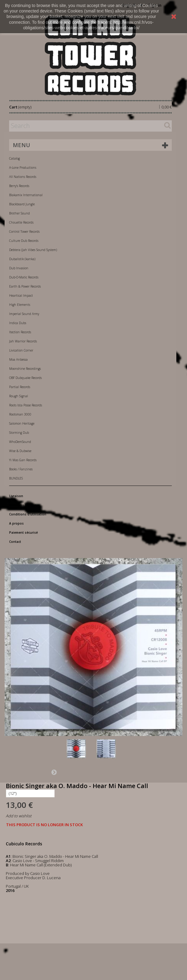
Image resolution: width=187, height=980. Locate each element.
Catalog (14, 158)
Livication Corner (21, 350)
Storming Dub (19, 433)
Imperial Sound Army (24, 314)
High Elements (20, 305)
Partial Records (20, 387)
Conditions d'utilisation (28, 514)
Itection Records (20, 332)
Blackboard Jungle (22, 204)
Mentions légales (23, 505)
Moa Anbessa (18, 359)
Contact (15, 542)
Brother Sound (19, 213)
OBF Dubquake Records (25, 378)
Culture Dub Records (24, 241)
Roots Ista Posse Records (26, 405)
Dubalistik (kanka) (22, 259)
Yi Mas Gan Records (23, 460)
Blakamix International (26, 195)
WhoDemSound (20, 442)
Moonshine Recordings (25, 369)
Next (54, 772)
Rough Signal (19, 396)
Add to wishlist (19, 816)
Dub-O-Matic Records (24, 277)
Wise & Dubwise (20, 451)
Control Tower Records (24, 232)
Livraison (16, 496)
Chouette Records (21, 222)
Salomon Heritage (22, 423)
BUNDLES (16, 478)
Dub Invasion (19, 268)
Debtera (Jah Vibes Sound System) (33, 250)
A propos (16, 523)
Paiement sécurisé (23, 532)
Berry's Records (19, 186)
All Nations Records (23, 177)
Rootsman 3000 (20, 414)
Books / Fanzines (21, 469)
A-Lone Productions (23, 168)
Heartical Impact (21, 295)
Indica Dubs (18, 323)
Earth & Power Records (25, 286)
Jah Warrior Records (23, 341)
